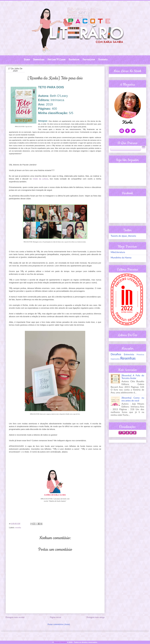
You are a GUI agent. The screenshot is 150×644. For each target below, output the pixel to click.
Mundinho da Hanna (121, 257)
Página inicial (55, 617)
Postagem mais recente (15, 617)
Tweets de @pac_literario (123, 236)
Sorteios (74, 60)
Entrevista (129, 354)
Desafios (116, 354)
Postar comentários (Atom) (59, 624)
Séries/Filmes (56, 60)
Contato (103, 60)
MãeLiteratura (118, 252)
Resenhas (39, 60)
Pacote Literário (60, 642)
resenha (18, 528)
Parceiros (89, 60)
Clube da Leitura (40, 179)
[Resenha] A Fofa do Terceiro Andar (133, 377)
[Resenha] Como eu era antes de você (133, 399)
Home (27, 60)
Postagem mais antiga (96, 617)
